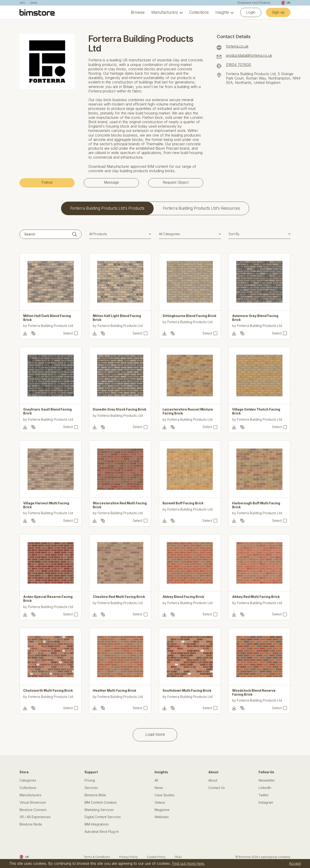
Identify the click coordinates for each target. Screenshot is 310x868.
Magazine (162, 810)
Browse (138, 12)
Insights (222, 12)
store (34, 3)
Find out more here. (188, 863)
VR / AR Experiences (35, 817)
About (213, 780)
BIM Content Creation (101, 802)
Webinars (162, 817)
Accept (295, 863)
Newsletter (267, 780)
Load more (155, 734)
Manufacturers (165, 12)
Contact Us (217, 788)
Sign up (278, 12)
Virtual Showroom (33, 802)
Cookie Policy (156, 857)
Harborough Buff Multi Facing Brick (256, 505)
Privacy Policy (128, 857)
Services (91, 788)
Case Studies (165, 795)
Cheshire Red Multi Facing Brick (119, 597)
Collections (199, 12)
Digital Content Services (103, 817)
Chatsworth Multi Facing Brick (48, 691)
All (156, 780)
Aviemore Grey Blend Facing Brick (255, 318)
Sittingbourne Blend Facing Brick (189, 316)
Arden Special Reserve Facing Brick (48, 599)
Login (251, 12)
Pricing (90, 780)
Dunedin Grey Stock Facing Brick (120, 409)
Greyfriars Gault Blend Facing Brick (47, 411)
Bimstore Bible (95, 795)
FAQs (178, 857)
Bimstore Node (31, 824)
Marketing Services (99, 810)
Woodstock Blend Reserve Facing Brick (254, 692)
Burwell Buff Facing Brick (183, 503)
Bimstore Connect (33, 810)
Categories (28, 780)
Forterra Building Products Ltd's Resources (201, 208)
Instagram (266, 802)
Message (111, 182)
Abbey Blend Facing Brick (183, 597)
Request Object (176, 182)
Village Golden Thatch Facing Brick (256, 411)
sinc (22, 3)
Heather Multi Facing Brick (114, 691)
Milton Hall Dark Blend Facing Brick (47, 318)
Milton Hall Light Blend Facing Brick (117, 318)
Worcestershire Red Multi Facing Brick (120, 505)
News (159, 788)
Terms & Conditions (97, 857)
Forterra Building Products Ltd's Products (107, 208)
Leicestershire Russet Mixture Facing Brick (188, 411)
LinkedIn (265, 788)
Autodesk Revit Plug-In (102, 832)
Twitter (264, 795)
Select (68, 333)
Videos (160, 802)
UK (286, 3)
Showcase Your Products (254, 3)
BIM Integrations (97, 824)
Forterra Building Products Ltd (51, 326)
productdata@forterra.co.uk (249, 56)
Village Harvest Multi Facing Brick (46, 505)
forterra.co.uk (237, 46)
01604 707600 (238, 65)
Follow (47, 182)
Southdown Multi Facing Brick (187, 691)
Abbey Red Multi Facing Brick (256, 597)
